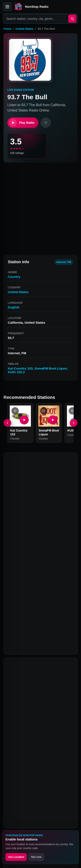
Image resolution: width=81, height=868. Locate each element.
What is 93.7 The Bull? (31, 657)
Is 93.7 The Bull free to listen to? (39, 729)
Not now (36, 857)
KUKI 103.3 (16, 372)
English (14, 307)
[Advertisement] (40, 207)
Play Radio (22, 123)
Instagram (51, 788)
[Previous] (7, 423)
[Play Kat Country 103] (24, 420)
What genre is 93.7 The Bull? (36, 685)
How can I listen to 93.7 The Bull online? (37, 671)
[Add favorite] (46, 123)
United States (25, 29)
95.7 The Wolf (38, 615)
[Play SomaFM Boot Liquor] (53, 420)
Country (14, 277)
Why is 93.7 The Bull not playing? (40, 741)
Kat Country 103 (20, 368)
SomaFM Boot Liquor (51, 368)
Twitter (34, 788)
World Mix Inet (62, 615)
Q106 (13, 623)
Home (7, 29)
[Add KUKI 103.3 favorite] (72, 411)
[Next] (74, 423)
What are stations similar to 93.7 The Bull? (40, 699)
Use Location (16, 857)
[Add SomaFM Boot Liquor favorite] (44, 411)
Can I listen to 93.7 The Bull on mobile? (36, 715)
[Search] (72, 19)
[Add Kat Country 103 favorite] (15, 411)
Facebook (17, 788)
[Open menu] (7, 7)
